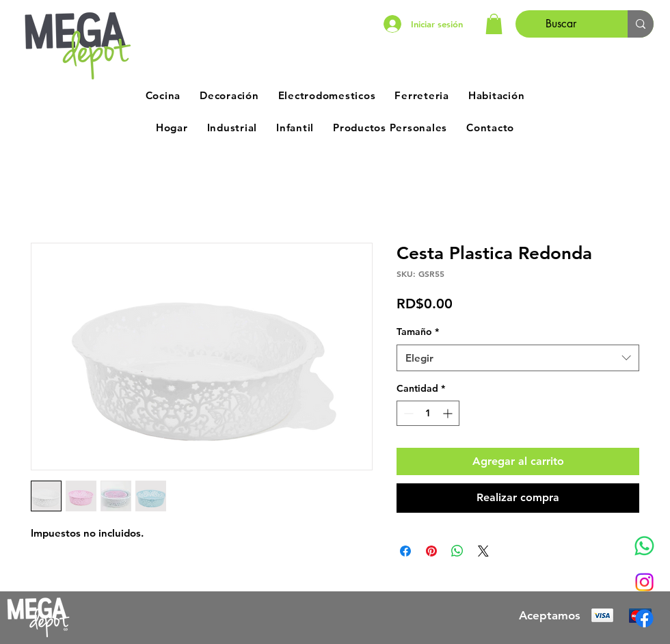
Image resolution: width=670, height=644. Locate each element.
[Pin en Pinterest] (431, 551)
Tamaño (418, 332)
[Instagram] (644, 582)
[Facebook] (644, 618)
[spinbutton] (428, 413)
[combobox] (518, 358)
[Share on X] (483, 551)
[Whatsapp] (644, 546)
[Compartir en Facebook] (405, 551)
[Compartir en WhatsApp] (457, 551)
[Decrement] (407, 413)
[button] (494, 24)
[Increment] (449, 413)
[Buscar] (561, 24)
